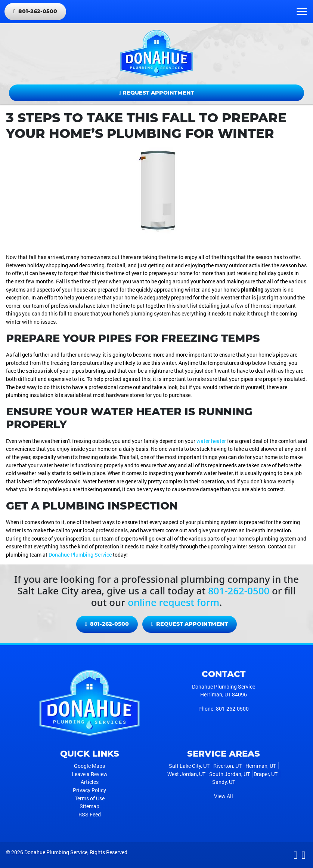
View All (224, 796)
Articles (90, 782)
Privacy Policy (89, 790)
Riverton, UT (227, 766)
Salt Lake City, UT (189, 766)
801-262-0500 (35, 11)
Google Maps (89, 766)
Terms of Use (90, 798)
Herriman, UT (261, 766)
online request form (173, 602)
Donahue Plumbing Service (80, 555)
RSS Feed (90, 814)
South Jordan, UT (230, 774)
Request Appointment (156, 93)
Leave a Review (90, 774)
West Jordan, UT (186, 774)
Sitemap (89, 806)
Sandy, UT (224, 782)
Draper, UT (266, 774)
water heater (211, 441)
